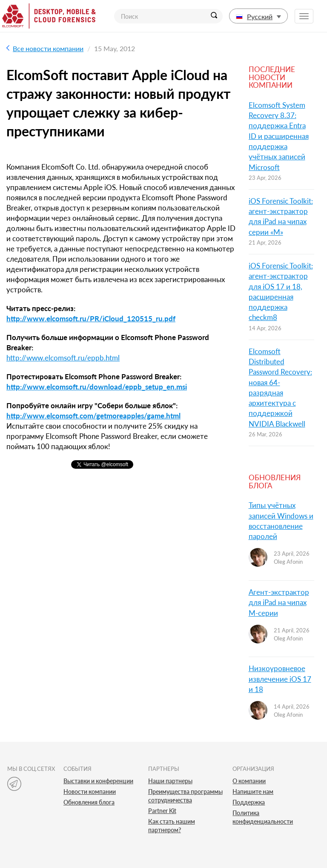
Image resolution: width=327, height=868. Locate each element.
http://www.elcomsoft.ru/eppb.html (63, 358)
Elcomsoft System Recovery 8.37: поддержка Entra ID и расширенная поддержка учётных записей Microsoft (279, 136)
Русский (258, 16)
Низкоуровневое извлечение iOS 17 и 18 (280, 679)
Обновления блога (89, 802)
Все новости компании (45, 48)
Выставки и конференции (98, 781)
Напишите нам (253, 792)
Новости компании (90, 792)
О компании (249, 781)
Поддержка (249, 802)
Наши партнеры (170, 781)
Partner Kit (162, 811)
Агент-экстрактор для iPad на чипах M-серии (279, 603)
